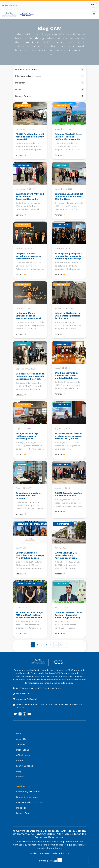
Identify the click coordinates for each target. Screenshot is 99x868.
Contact (20, 777)
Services (21, 744)
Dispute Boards (49, 96)
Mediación (21, 808)
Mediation (49, 83)
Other (49, 89)
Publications (23, 750)
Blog (19, 771)
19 (61, 645)
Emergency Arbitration (28, 792)
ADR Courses (23, 755)
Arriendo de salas (10, 5)
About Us (21, 739)
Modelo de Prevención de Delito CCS (49, 853)
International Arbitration (49, 76)
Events (20, 761)
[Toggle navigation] (94, 14)
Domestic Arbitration (49, 69)
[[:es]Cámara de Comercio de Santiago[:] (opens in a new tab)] (27, 15)
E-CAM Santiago (25, 766)
